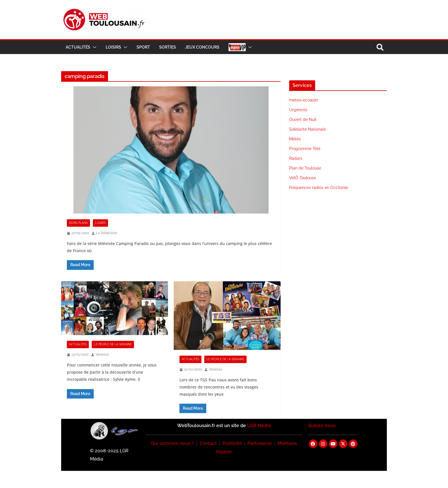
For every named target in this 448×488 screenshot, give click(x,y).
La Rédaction (107, 233)
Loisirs (113, 47)
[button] (93, 47)
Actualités (78, 47)
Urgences (298, 110)
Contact (208, 443)
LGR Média (259, 426)
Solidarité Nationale (308, 129)
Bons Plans (78, 223)
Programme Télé (305, 149)
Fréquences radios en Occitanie (319, 188)
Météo (295, 139)
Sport (143, 47)
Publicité (232, 443)
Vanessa (102, 354)
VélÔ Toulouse (303, 178)
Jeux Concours (202, 47)
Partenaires (260, 443)
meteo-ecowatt (304, 100)
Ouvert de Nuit (303, 119)
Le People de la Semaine (113, 344)
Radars (296, 158)
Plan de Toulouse (305, 168)
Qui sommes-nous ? (172, 443)
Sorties (168, 47)
